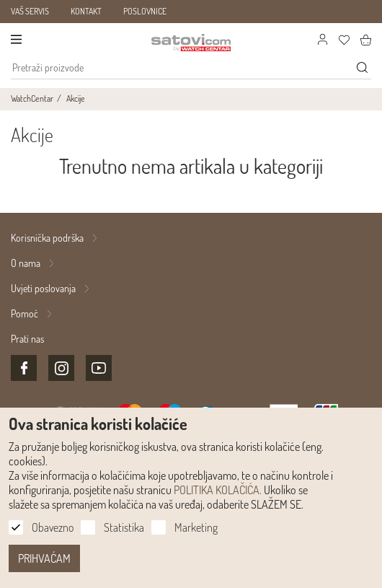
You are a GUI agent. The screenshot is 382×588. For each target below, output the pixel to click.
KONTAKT (86, 11)
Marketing (196, 527)
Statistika (124, 527)
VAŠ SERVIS (30, 11)
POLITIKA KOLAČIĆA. (218, 490)
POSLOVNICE (145, 11)
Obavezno (53, 527)
